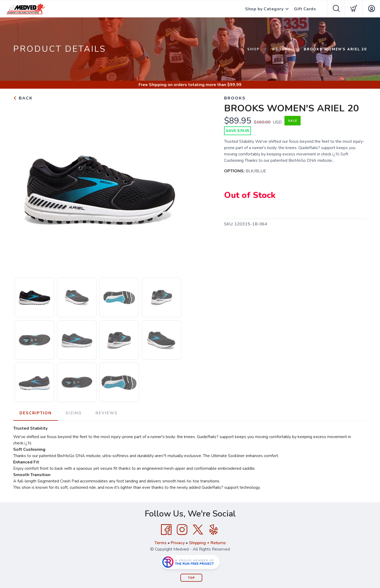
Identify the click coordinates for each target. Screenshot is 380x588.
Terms (160, 543)
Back (23, 98)
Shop (253, 49)
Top (191, 578)
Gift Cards (305, 9)
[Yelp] (214, 530)
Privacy (178, 543)
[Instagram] (182, 530)
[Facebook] (166, 530)
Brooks (282, 49)
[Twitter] (198, 530)
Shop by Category (264, 9)
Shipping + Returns (207, 543)
